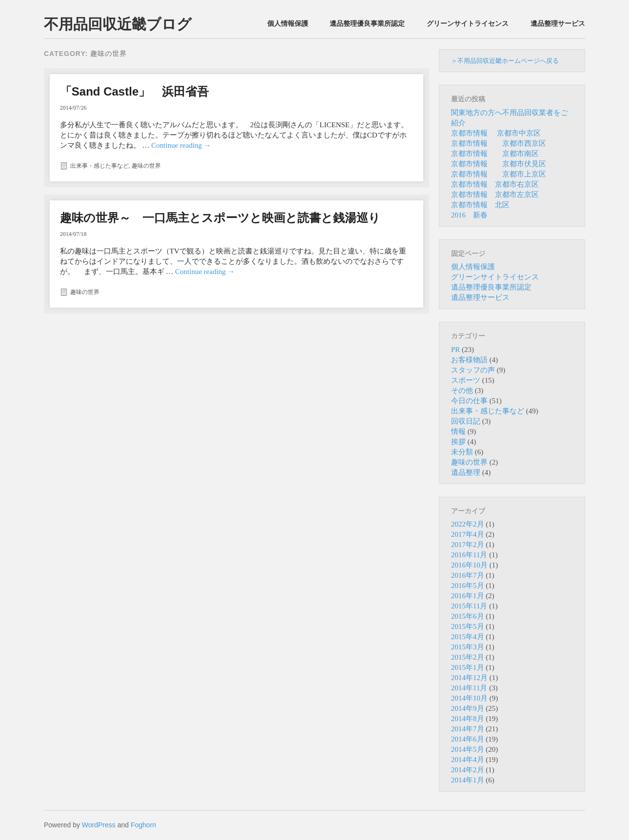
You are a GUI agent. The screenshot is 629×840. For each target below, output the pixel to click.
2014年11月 (469, 688)
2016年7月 (468, 575)
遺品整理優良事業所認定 (367, 23)
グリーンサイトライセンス (468, 23)
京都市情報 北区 (480, 205)
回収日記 (466, 421)
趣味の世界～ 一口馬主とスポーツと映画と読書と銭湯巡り (220, 218)
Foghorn (143, 825)
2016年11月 (469, 555)
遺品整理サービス (558, 23)
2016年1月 (468, 596)
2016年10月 (469, 565)
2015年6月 (468, 616)
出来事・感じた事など (99, 166)
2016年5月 (468, 586)
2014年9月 (468, 708)
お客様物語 (469, 360)
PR (455, 350)
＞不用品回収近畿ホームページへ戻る (505, 61)
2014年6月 (468, 739)
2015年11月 (469, 606)
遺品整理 (466, 472)
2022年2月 (468, 524)
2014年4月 (468, 760)
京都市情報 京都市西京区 (499, 143)
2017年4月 (468, 534)
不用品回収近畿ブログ (118, 24)
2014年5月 (468, 749)
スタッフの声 (473, 370)
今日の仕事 (469, 401)
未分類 (462, 452)
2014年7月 (468, 729)
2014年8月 (468, 719)
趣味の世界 (146, 166)
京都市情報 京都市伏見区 (499, 164)
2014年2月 (468, 770)
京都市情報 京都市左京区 (495, 195)
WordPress (99, 825)
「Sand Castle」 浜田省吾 (134, 91)
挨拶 (458, 442)
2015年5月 (468, 626)
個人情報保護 (288, 23)
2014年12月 (469, 678)
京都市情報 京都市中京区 (496, 133)
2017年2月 (468, 545)
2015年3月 (468, 647)
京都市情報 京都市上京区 (499, 174)
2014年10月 (469, 698)
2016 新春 (469, 215)
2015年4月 (468, 637)
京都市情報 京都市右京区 (495, 184)
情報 (458, 431)
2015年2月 (468, 657)
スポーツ (466, 380)
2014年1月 (468, 780)
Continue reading (181, 145)
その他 (462, 391)
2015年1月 (468, 667)
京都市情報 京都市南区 (495, 154)
